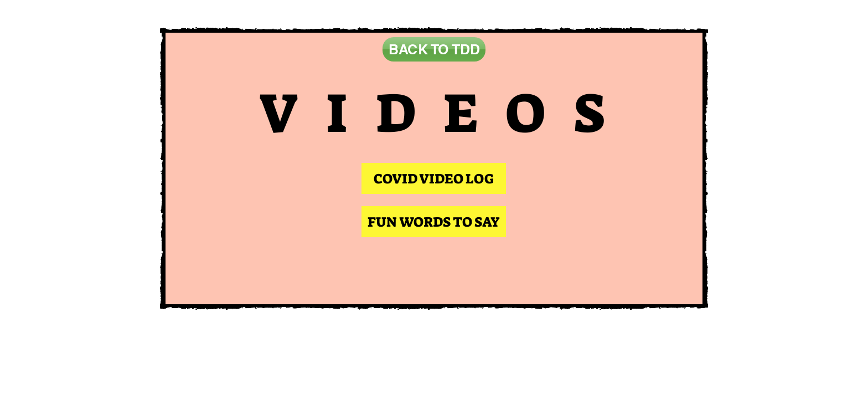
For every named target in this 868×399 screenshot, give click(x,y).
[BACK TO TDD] (434, 49)
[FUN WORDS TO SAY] (434, 222)
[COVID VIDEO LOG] (434, 178)
